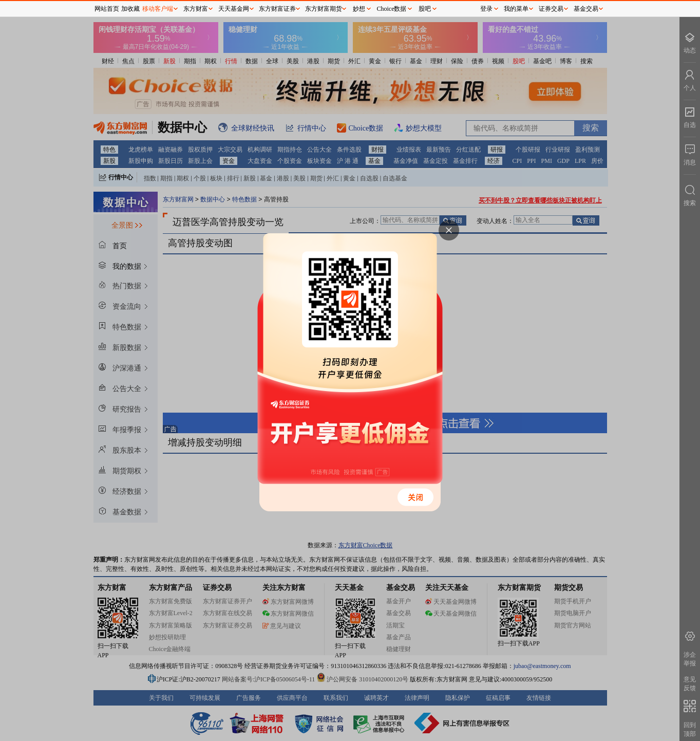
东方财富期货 (324, 9)
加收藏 (130, 9)
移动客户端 (158, 9)
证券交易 (551, 9)
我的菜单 (516, 9)
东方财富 (196, 9)
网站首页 (107, 9)
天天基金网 (234, 9)
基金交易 (586, 9)
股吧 (425, 9)
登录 (486, 9)
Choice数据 (392, 9)
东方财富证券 (277, 9)
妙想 (359, 9)
